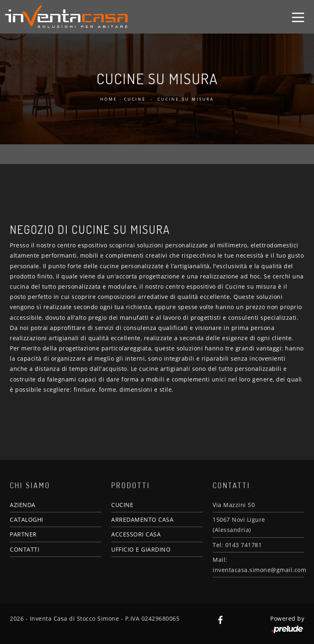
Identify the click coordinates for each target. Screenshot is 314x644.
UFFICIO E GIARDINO (141, 549)
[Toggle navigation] (298, 17)
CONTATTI (25, 549)
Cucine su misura (186, 99)
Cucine (135, 99)
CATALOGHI (27, 519)
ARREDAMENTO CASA (142, 519)
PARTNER (23, 534)
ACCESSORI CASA (136, 534)
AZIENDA (23, 505)
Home (109, 99)
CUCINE (122, 505)
